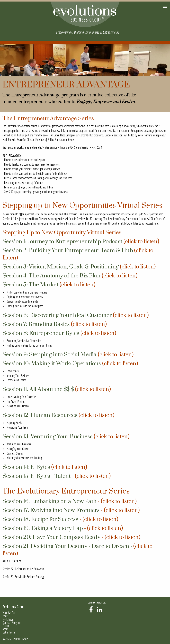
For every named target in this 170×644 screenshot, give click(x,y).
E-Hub (6, 626)
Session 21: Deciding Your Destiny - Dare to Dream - (68, 546)
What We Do (9, 613)
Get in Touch (9, 632)
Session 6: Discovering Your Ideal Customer (57, 315)
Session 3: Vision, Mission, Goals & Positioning (61, 267)
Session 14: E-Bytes (26, 467)
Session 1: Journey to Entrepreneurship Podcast (62, 241)
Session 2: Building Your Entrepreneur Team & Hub (68, 250)
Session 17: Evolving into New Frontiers (51, 510)
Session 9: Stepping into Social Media (50, 355)
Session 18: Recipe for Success (40, 519)
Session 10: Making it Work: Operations (52, 364)
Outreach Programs (12, 623)
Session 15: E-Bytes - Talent (37, 476)
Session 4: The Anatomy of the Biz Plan (52, 276)
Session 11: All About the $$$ (38, 389)
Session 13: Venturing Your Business (48, 437)
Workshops (8, 620)
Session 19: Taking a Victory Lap (43, 528)
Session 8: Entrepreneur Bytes (41, 333)
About (5, 629)
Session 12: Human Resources (40, 415)
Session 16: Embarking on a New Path (50, 501)
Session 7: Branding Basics (36, 324)
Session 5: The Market (30, 285)
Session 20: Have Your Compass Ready (51, 537)
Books (6, 616)
